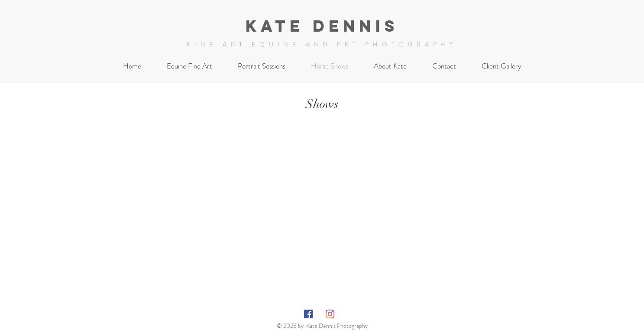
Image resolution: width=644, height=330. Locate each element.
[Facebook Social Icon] (308, 314)
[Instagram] (330, 314)
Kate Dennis (322, 26)
